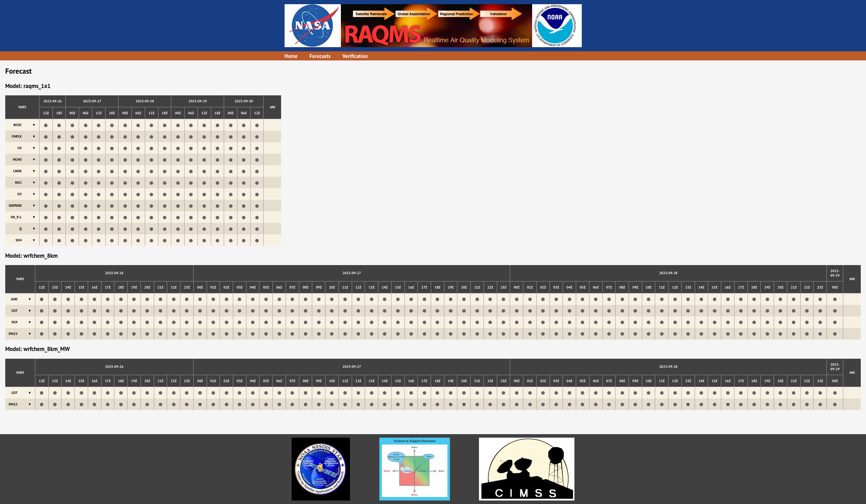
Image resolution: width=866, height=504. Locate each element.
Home (291, 56)
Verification (355, 56)
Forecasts (320, 56)
